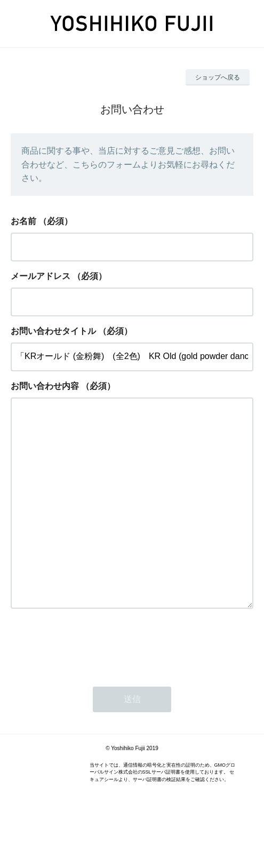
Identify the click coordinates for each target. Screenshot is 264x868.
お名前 (23, 221)
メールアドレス (41, 276)
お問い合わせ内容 (45, 386)
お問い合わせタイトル (53, 331)
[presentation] (92, 687)
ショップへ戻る (218, 77)
